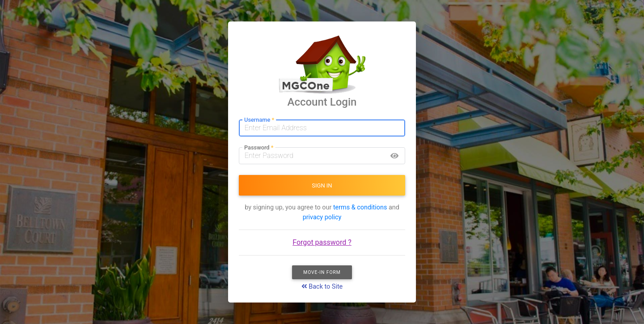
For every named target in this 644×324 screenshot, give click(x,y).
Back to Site (322, 287)
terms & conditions (360, 207)
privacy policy (322, 217)
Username (259, 120)
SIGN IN (322, 185)
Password (259, 148)
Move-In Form (322, 272)
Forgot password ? (322, 242)
